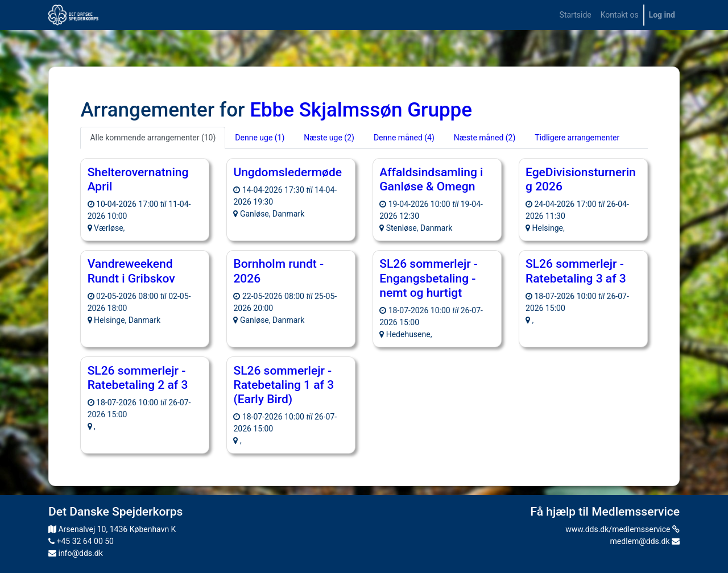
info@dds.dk (76, 553)
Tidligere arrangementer (577, 138)
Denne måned (404, 138)
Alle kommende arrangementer (153, 138)
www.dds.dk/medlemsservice (622, 529)
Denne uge (260, 138)
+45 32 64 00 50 (81, 541)
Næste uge (329, 138)
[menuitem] (576, 15)
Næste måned (485, 138)
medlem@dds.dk (645, 541)
